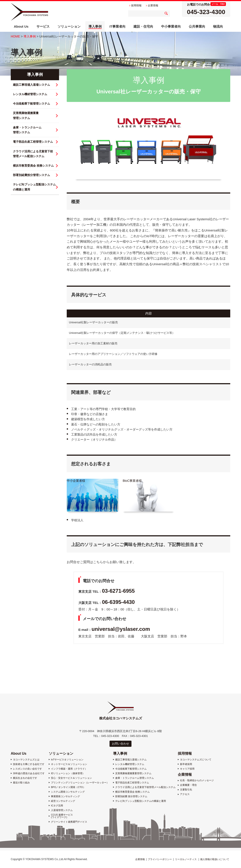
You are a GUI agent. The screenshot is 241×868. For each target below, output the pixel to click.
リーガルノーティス (186, 859)
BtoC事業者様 (132, 481)
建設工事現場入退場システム (31, 85)
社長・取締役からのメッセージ (197, 780)
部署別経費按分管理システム (31, 175)
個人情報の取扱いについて (215, 859)
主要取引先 (186, 790)
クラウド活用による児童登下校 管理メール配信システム (33, 154)
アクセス (185, 794)
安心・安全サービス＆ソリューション (71, 778)
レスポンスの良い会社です (27, 769)
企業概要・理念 (188, 785)
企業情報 (185, 775)
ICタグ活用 (57, 806)
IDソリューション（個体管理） (68, 773)
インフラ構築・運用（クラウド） (69, 769)
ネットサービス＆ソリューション (69, 764)
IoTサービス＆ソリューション (67, 760)
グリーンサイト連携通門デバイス (69, 822)
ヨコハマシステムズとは (26, 760)
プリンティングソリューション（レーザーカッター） (80, 783)
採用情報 (185, 753)
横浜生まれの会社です (25, 778)
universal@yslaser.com (121, 629)
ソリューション (61, 753)
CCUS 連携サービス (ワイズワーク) (62, 816)
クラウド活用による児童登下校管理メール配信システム (145, 787)
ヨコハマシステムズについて (196, 760)
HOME (15, 36)
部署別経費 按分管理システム (131, 796)
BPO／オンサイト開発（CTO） (68, 787)
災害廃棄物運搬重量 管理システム (26, 115)
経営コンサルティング (63, 801)
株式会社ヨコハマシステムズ (29, 12)
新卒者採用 (186, 764)
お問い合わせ (120, 744)
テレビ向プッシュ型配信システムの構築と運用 (141, 801)
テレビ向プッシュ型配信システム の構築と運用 (34, 187)
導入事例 (30, 36)
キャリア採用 (187, 769)
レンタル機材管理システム (30, 94)
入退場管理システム (62, 810)
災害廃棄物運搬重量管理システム (133, 773)
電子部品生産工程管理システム (33, 142)
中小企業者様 (76, 481)
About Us (19, 753)
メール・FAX (218, 4)
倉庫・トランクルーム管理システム (135, 778)
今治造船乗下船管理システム (31, 104)
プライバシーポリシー (160, 859)
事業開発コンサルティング (65, 796)
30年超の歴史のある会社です (29, 773)
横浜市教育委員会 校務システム (33, 166)
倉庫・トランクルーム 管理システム (27, 130)
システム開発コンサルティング (68, 792)
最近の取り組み (21, 783)
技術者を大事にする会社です (29, 764)
